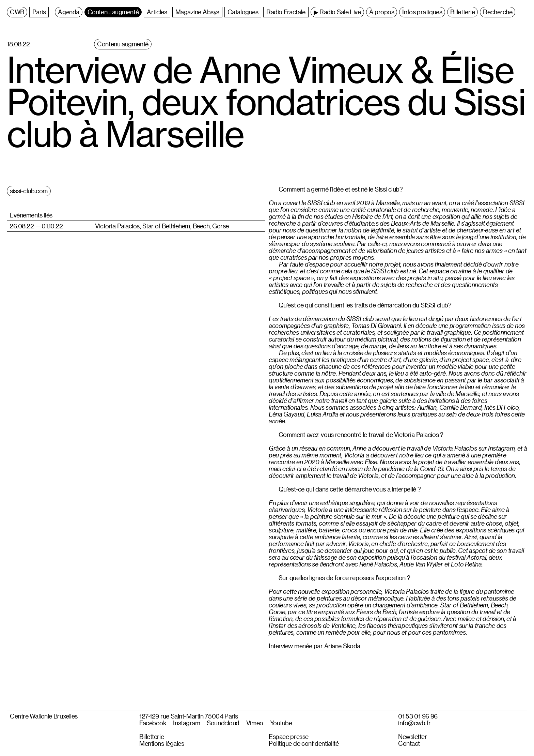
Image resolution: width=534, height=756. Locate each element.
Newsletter (413, 737)
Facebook (153, 723)
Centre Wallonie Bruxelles (44, 716)
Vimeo (255, 723)
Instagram (186, 723)
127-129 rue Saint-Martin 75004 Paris (189, 716)
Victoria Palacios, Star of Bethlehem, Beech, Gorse (162, 226)
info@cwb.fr (414, 723)
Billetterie (152, 737)
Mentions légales (162, 743)
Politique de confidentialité (304, 743)
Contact (409, 743)
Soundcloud (223, 723)
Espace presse (289, 737)
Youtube (281, 723)
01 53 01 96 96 (418, 716)
